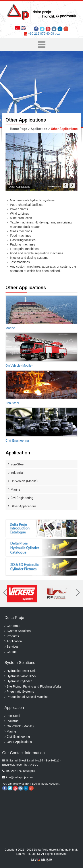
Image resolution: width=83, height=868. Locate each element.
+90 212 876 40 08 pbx (42, 34)
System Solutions (17, 631)
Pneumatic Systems (19, 692)
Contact (11, 652)
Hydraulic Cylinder (18, 681)
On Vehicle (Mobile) (23, 481)
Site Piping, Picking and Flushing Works (33, 686)
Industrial (16, 473)
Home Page (18, 129)
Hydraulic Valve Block (20, 676)
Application (39, 129)
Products (12, 636)
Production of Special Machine (26, 697)
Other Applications (22, 506)
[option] (22, 594)
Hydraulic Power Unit (20, 671)
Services (12, 647)
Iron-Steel (16, 464)
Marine (14, 489)
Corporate (12, 626)
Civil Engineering (21, 498)
